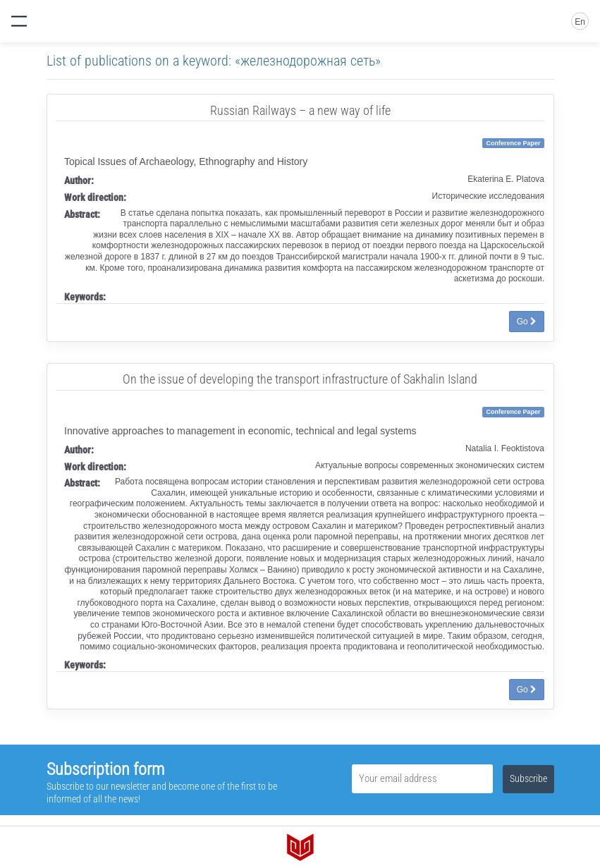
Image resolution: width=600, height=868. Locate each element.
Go (527, 322)
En (580, 22)
